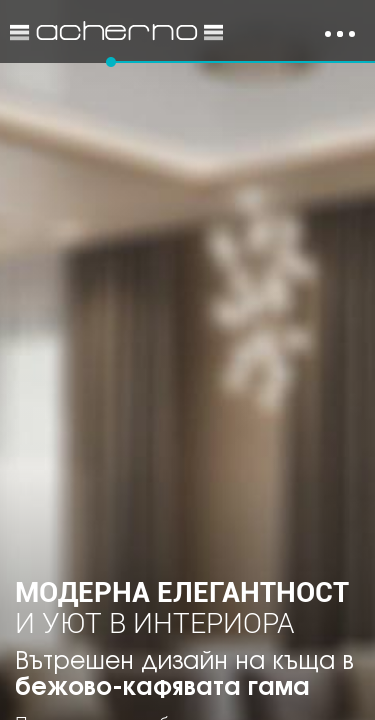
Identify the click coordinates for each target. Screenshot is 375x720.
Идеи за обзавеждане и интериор (116, 31)
